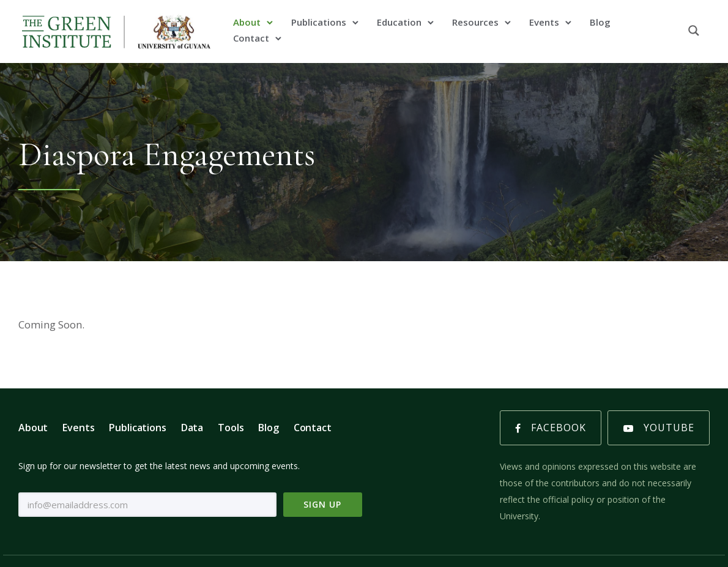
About (247, 22)
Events (544, 22)
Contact (251, 38)
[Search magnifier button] (694, 31)
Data (192, 428)
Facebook (551, 428)
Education (399, 22)
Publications (319, 22)
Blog (600, 22)
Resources (475, 22)
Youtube (659, 428)
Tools (231, 428)
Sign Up (322, 504)
